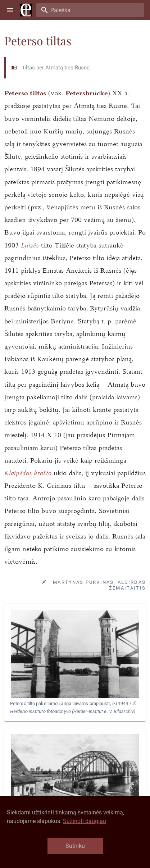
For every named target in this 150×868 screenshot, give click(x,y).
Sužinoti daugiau (85, 821)
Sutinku (75, 846)
